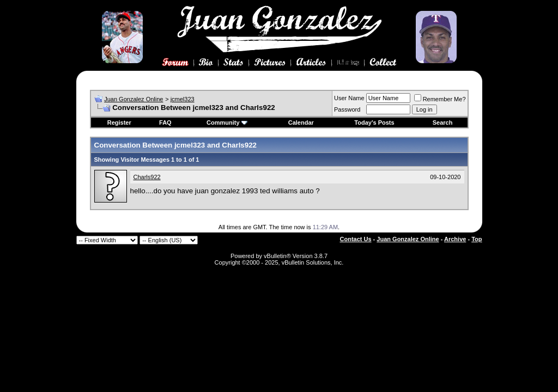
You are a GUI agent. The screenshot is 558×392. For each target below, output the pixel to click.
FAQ (165, 122)
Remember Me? (440, 99)
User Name (349, 98)
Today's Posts (374, 122)
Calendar (301, 122)
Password (347, 109)
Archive (455, 239)
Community (227, 122)
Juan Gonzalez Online (134, 99)
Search (443, 122)
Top (477, 239)
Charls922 (147, 177)
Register (119, 122)
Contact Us (356, 239)
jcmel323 (183, 99)
